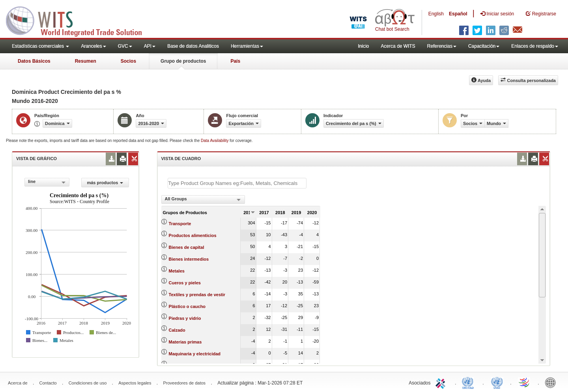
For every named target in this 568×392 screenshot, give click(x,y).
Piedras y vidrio (185, 318)
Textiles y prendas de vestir (197, 295)
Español (458, 14)
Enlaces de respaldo (535, 46)
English (436, 14)
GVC (125, 46)
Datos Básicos (34, 61)
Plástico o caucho (187, 306)
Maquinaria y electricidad (195, 354)
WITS (79, 20)
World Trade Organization (525, 382)
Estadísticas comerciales (40, 46)
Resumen (86, 61)
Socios (128, 61)
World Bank (552, 382)
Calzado (177, 330)
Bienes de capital (187, 247)
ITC (442, 382)
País (235, 61)
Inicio (363, 46)
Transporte (180, 224)
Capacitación (484, 46)
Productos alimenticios (193, 235)
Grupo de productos (183, 61)
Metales (177, 271)
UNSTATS (497, 382)
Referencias (442, 46)
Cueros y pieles (185, 283)
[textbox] (237, 183)
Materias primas (185, 342)
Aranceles (93, 46)
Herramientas (247, 46)
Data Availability (215, 141)
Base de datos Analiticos (193, 46)
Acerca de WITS (398, 46)
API (150, 46)
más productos (105, 183)
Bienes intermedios (189, 259)
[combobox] (47, 182)
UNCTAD (469, 382)
